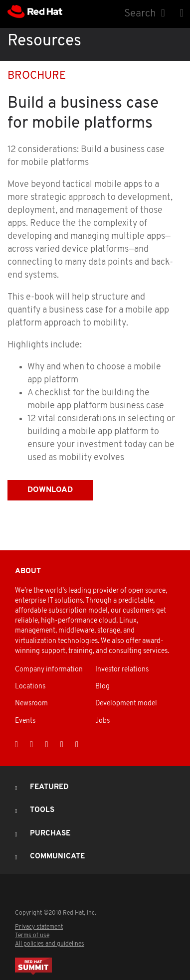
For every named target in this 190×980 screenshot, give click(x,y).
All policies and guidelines (50, 944)
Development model (126, 704)
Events (25, 721)
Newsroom (31, 704)
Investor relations (122, 670)
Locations (30, 687)
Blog (102, 687)
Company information (49, 670)
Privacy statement (39, 927)
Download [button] (50, 490)
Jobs (102, 721)
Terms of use (32, 936)
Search (140, 14)
